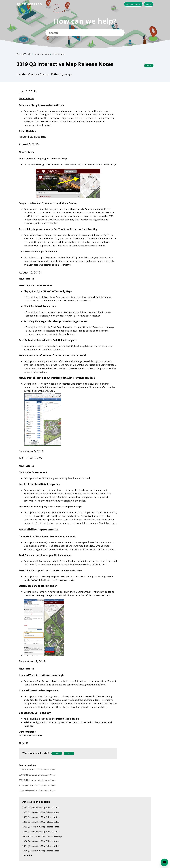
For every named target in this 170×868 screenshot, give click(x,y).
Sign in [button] (149, 4)
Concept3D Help (24, 54)
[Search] (85, 33)
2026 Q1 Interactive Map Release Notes (41, 812)
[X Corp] (23, 743)
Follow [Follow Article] (149, 66)
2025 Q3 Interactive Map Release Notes (41, 822)
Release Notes (59, 54)
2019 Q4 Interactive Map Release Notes (37, 785)
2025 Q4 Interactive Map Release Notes (41, 817)
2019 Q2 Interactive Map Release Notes (37, 775)
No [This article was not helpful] (69, 753)
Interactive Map (42, 54)
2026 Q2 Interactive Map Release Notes (41, 807)
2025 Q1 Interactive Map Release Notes (41, 831)
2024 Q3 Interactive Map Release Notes (41, 846)
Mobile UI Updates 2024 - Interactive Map (42, 836)
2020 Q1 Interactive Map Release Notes (37, 770)
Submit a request (133, 4)
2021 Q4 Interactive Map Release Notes (37, 780)
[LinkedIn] (27, 743)
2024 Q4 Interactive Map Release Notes (41, 841)
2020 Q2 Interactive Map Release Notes (37, 791)
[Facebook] (20, 743)
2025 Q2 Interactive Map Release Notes (41, 827)
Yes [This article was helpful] (57, 753)
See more (27, 856)
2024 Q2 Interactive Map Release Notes (41, 851)
